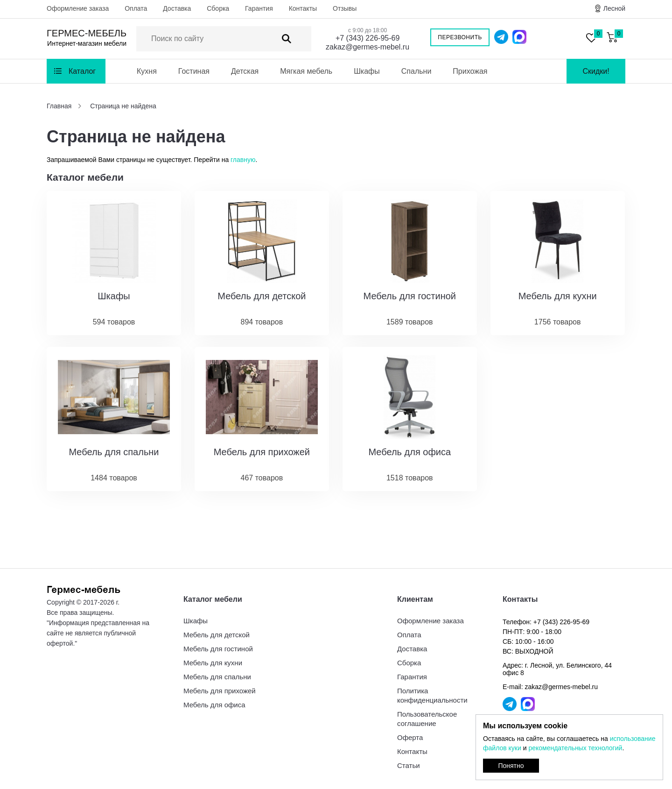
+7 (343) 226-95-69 (367, 38)
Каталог (82, 71)
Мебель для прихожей (220, 691)
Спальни (416, 71)
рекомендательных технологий (575, 748)
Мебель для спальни (217, 677)
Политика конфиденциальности (432, 695)
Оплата (136, 8)
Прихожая (470, 71)
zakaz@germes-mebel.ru (367, 47)
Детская (245, 71)
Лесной (614, 8)
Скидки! (596, 71)
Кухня (147, 71)
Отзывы (345, 8)
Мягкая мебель (306, 71)
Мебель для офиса (214, 705)
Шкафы (367, 71)
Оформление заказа (78, 8)
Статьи (409, 765)
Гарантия (259, 8)
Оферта (410, 737)
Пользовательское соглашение (427, 719)
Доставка (177, 8)
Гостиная (194, 71)
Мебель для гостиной (218, 649)
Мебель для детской (217, 635)
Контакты (303, 8)
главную (243, 160)
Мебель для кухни (213, 663)
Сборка (218, 8)
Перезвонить (460, 37)
